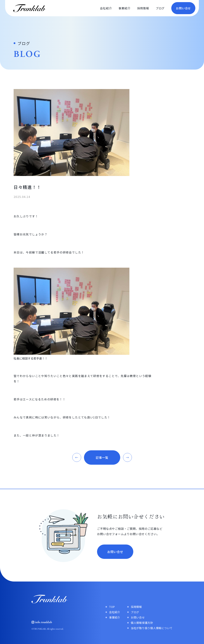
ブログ (160, 8)
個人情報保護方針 (142, 623)
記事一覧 (102, 458)
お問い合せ (183, 8)
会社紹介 (106, 8)
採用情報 (143, 8)
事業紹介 (124, 8)
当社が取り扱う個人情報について (152, 628)
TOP (112, 607)
